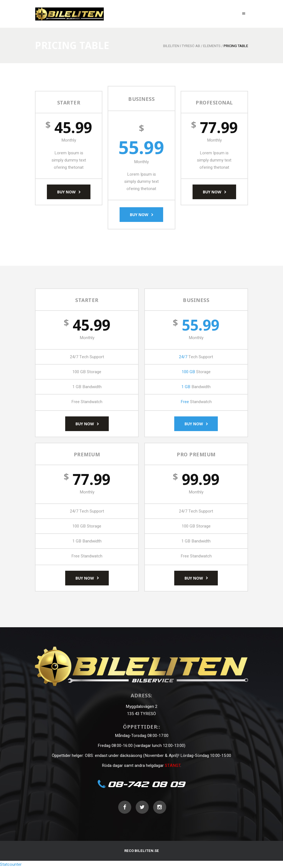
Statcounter (11, 864)
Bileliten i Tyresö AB (182, 46)
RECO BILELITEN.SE (142, 851)
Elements (212, 46)
